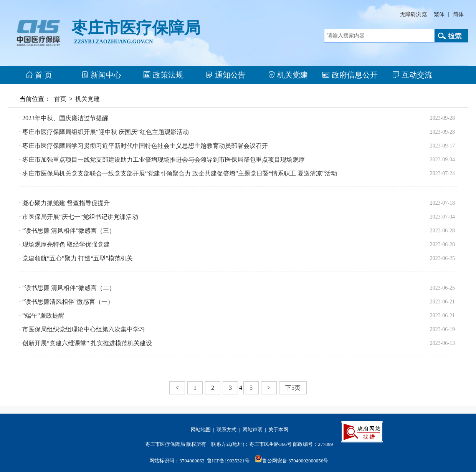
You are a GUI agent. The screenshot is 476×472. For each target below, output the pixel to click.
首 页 (39, 75)
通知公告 (226, 75)
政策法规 (163, 75)
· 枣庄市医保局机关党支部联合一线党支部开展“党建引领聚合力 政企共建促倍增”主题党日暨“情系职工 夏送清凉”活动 (178, 173)
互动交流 (412, 75)
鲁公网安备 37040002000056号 (295, 461)
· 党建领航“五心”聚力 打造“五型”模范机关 (76, 258)
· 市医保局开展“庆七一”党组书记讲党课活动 (79, 217)
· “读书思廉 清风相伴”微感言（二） (67, 288)
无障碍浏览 (413, 14)
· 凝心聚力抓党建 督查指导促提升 (64, 203)
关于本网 (278, 430)
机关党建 (288, 75)
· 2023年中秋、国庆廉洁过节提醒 (64, 118)
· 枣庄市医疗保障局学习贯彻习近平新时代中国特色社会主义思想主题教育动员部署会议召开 (144, 146)
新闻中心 (101, 75)
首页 (60, 99)
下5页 (293, 388)
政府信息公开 (350, 75)
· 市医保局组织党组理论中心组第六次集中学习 (82, 329)
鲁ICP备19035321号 (228, 461)
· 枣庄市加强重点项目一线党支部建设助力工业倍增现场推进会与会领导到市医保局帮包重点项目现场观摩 (162, 160)
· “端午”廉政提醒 (42, 315)
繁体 (439, 14)
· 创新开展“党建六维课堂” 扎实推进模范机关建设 (86, 343)
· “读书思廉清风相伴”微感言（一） (66, 302)
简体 (458, 14)
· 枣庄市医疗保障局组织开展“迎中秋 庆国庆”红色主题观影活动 (104, 132)
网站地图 (201, 430)
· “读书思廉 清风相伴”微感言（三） (67, 231)
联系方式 (226, 430)
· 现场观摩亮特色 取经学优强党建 (64, 244)
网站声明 (253, 430)
